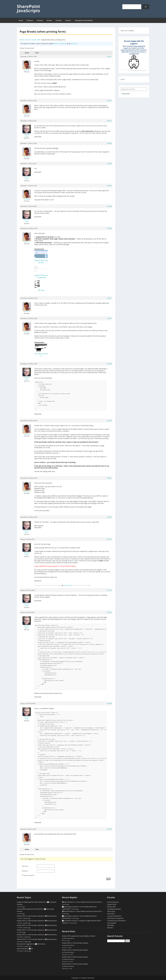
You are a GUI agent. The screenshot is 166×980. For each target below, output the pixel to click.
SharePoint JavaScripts (28, 8)
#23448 (109, 704)
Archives (59, 20)
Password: (25, 871)
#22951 (109, 56)
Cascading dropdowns (114, 909)
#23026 (109, 228)
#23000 (109, 164)
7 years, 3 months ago (60, 44)
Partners (40, 20)
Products (30, 20)
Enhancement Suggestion (25, 944)
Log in (123, 79)
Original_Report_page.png (41, 261)
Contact (68, 20)
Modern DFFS (111, 907)
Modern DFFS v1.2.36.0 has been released (30, 916)
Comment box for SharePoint (116, 921)
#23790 (109, 829)
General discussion (113, 902)
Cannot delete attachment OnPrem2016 (29, 909)
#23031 (109, 298)
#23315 (109, 539)
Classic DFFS (36, 40)
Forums (49, 20)
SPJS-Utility (111, 925)
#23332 (109, 612)
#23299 (109, 421)
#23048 (109, 364)
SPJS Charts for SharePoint (115, 918)
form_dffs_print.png (41, 355)
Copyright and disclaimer (84, 20)
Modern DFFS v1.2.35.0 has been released (30, 925)
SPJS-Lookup (111, 911)
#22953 (109, 101)
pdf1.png (41, 290)
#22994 (109, 143)
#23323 (109, 590)
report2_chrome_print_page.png (41, 276)
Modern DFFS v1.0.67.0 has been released (75, 957)
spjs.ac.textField (22, 949)
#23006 (109, 186)
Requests (110, 928)
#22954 (109, 121)
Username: (25, 866)
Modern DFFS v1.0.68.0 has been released (75, 950)
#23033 (109, 318)
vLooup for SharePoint (114, 916)
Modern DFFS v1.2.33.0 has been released (30, 935)
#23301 (109, 478)
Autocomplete (112, 923)
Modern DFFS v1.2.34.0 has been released (30, 930)
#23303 (109, 517)
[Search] (146, 7)
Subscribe (126, 94)
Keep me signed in (29, 875)
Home (21, 20)
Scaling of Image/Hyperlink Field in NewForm (31, 902)
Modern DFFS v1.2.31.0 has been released (30, 939)
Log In (108, 879)
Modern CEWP (112, 904)
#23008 (109, 206)
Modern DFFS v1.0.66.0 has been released (75, 964)
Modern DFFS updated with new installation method (79, 936)
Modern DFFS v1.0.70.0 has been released (75, 943)
